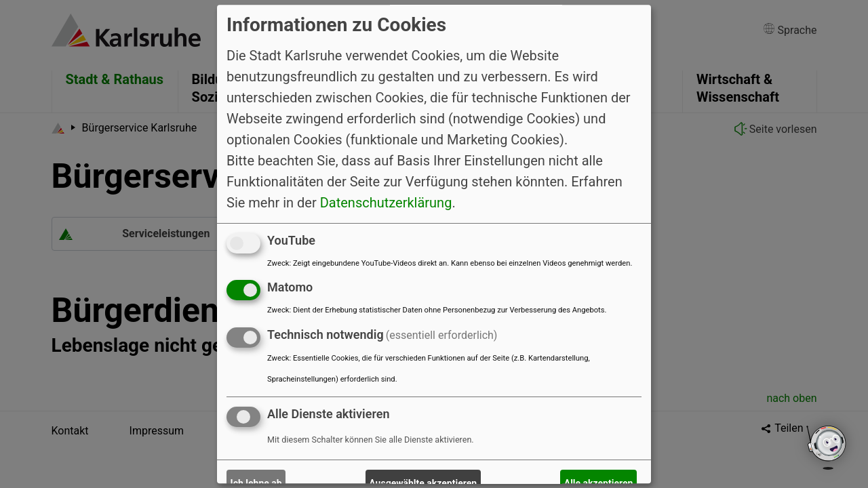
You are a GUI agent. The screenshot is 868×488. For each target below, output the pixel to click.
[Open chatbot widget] (827, 447)
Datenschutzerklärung (386, 203)
